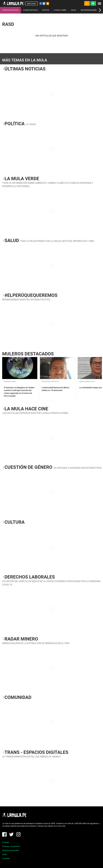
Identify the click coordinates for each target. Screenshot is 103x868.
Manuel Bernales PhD (87, 382)
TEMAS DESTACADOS (10, 10)
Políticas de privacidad (10, 850)
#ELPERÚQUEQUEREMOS (90, 10)
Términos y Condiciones (11, 846)
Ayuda (4, 854)
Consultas (6, 858)
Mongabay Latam (10, 382)
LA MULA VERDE (60, 10)
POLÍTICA (46, 10)
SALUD (74, 10)
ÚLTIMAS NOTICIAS (30, 10)
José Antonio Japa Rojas (50, 382)
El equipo (6, 842)
